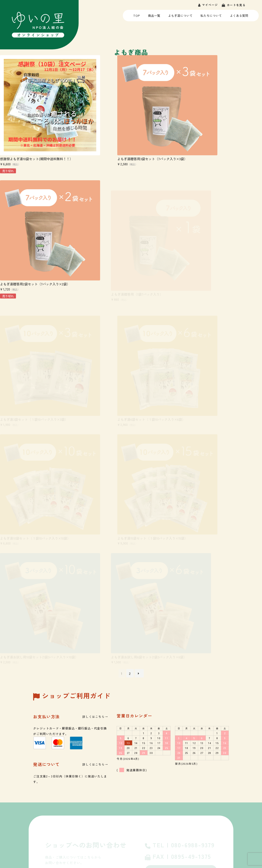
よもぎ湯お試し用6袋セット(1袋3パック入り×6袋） (38, 456)
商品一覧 (154, 17)
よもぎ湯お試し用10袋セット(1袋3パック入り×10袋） (222, 355)
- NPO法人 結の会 (222, 787)
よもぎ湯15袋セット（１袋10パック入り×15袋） (127, 355)
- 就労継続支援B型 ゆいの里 (229, 796)
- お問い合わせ (176, 836)
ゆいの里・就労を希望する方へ (41, 836)
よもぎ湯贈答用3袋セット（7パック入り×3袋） (127, 137)
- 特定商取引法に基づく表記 (235, 836)
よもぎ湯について (180, 17)
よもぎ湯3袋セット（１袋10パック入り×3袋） (126, 254)
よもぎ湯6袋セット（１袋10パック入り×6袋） (217, 254)
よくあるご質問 (181, 689)
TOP (137, 17)
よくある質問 (239, 17)
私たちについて (211, 17)
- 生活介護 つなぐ (221, 805)
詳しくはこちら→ (95, 519)
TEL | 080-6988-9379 (180, 648)
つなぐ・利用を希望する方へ (41, 849)
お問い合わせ (181, 673)
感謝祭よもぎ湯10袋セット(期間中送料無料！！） (36, 137)
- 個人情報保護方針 (201, 836)
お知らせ (156, 814)
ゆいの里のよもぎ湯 (164, 787)
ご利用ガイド (159, 805)
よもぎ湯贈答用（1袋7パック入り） (26, 254)
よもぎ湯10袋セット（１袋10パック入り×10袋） (35, 355)
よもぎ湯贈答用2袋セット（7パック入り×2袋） (218, 137)
